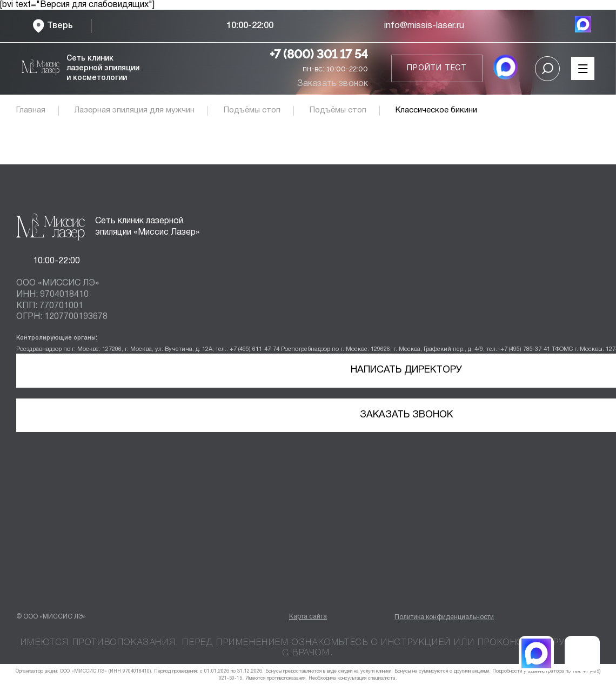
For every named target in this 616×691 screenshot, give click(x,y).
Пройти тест (437, 68)
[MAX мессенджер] (583, 26)
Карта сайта (308, 617)
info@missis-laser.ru (424, 26)
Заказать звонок (333, 84)
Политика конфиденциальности (444, 617)
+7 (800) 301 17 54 (319, 54)
